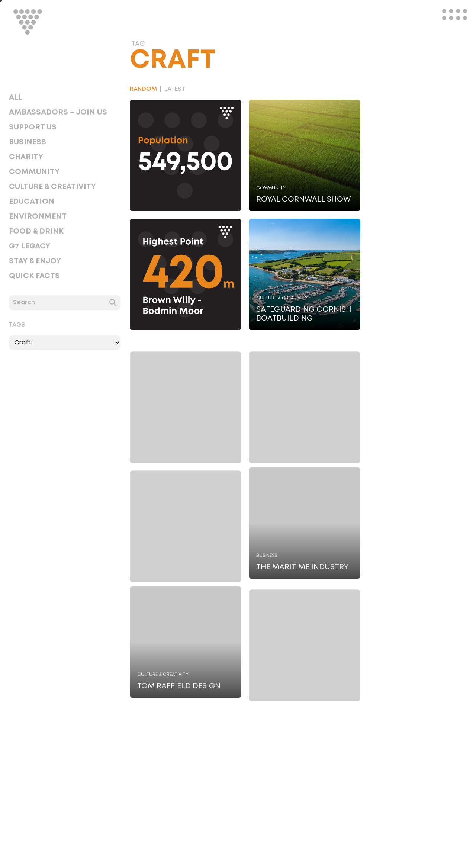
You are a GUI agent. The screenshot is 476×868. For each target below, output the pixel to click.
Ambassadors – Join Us (58, 112)
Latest (175, 89)
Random (143, 89)
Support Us (33, 127)
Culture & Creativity (52, 187)
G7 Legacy (30, 246)
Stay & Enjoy (35, 261)
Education (32, 202)
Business (28, 142)
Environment (38, 216)
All (16, 97)
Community (34, 172)
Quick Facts (34, 276)
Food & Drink (36, 231)
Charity (26, 157)
